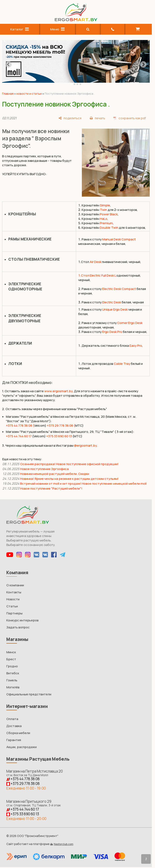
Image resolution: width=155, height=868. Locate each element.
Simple (105, 205)
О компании (15, 585)
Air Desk (96, 262)
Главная (8, 94)
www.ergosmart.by (58, 391)
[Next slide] (143, 64)
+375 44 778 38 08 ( (20, 425)
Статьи (12, 606)
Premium (106, 223)
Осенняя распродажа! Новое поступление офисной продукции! (69, 464)
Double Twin (109, 228)
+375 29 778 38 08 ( (61, 425)
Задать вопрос (18, 627)
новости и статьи (29, 94)
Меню (57, 29)
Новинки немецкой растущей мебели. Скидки (55, 474)
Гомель (12, 680)
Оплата (12, 719)
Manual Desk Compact (119, 239)
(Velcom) (39, 436)
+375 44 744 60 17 (19, 436)
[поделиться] (70, 118)
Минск (11, 652)
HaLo (104, 219)
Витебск (13, 673)
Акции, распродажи (22, 747)
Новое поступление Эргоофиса (44, 469)
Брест (11, 659)
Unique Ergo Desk (115, 309)
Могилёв (13, 687)
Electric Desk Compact (119, 289)
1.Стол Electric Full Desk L (97, 275)
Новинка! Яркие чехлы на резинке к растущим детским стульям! (69, 479)
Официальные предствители (29, 694)
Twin (103, 210)
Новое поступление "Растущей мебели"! (51, 488)
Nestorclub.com (64, 844)
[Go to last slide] (8, 64)
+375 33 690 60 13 (59, 436)
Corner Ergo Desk (130, 323)
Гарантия (14, 740)
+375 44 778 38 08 (23, 779)
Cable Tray (122, 364)
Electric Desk (112, 302)
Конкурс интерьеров (22, 620)
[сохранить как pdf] (130, 118)
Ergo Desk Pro (112, 332)
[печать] (97, 118)
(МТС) (77, 436)
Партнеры (14, 613)
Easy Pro (136, 346)
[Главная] (76, 20)
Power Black (109, 214)
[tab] (71, 84)
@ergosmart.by (85, 445)
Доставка (14, 726)
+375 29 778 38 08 (23, 783)
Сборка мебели (18, 733)
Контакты (14, 592)
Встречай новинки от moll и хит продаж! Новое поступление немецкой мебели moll (83, 484)
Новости (13, 599)
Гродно (12, 666)
